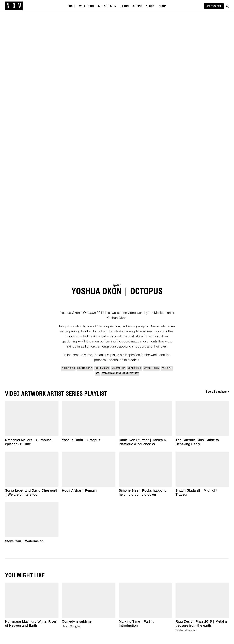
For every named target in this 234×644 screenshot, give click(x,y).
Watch (117, 285)
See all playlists (217, 392)
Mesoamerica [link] (118, 368)
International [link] (102, 368)
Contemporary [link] (85, 368)
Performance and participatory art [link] (120, 374)
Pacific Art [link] (167, 368)
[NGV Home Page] (14, 6)
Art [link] (97, 374)
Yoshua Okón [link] (68, 368)
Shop (162, 6)
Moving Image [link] (134, 368)
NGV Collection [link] (151, 368)
